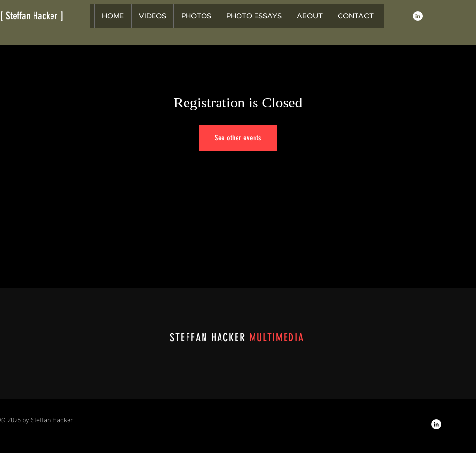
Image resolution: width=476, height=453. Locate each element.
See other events (238, 138)
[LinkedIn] (418, 16)
